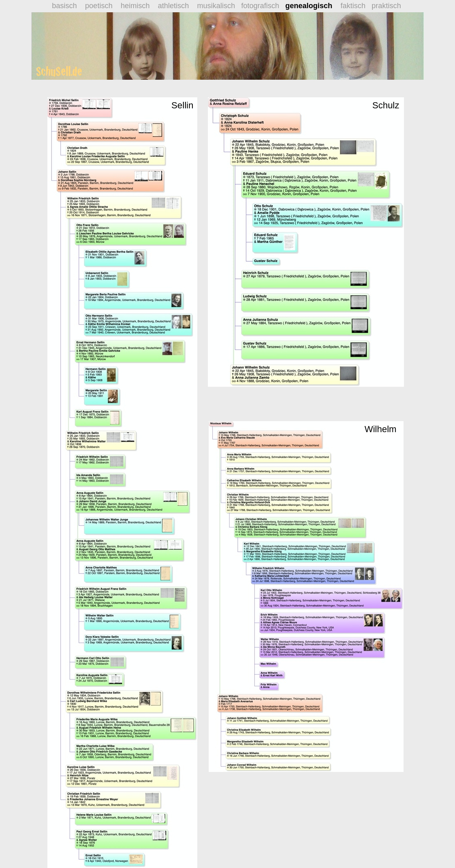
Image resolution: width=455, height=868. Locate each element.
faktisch (355, 6)
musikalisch (216, 6)
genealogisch (309, 6)
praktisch (387, 6)
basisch (65, 6)
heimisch (133, 6)
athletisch (173, 6)
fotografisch (263, 6)
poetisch (99, 6)
